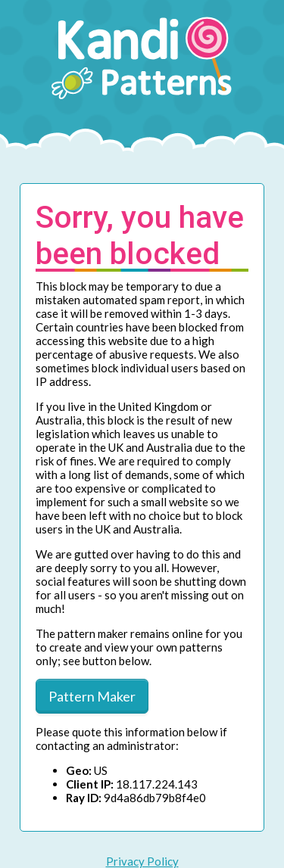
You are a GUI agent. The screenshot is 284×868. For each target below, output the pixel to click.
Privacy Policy (142, 861)
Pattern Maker (92, 696)
